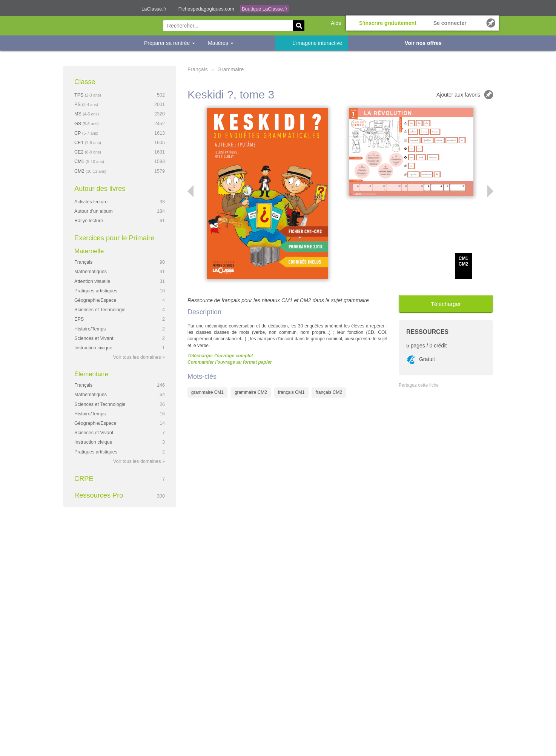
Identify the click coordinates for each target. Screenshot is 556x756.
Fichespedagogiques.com (206, 9)
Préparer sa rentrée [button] (170, 43)
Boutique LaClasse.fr (265, 9)
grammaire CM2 (251, 392)
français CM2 (329, 392)
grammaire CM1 (207, 392)
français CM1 (291, 392)
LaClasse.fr (154, 9)
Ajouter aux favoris (458, 95)
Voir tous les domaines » (139, 357)
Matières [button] (221, 43)
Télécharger (446, 304)
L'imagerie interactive (317, 43)
